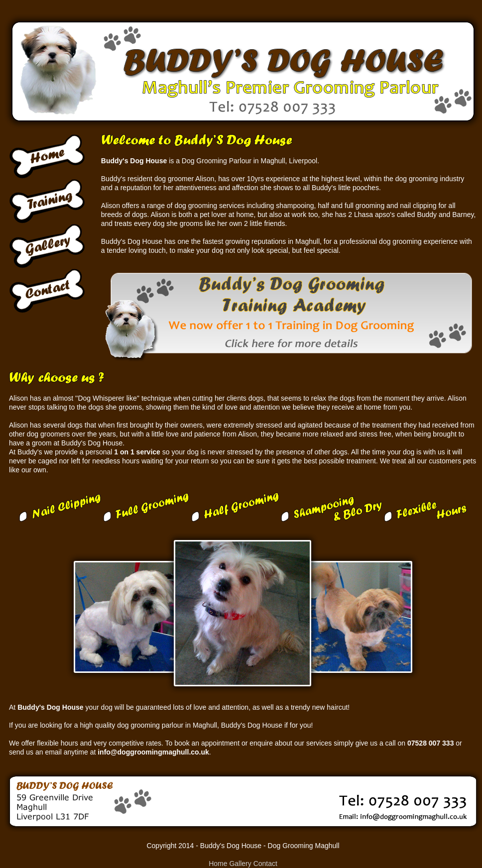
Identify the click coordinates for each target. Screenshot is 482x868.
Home (218, 864)
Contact (265, 864)
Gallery (240, 864)
